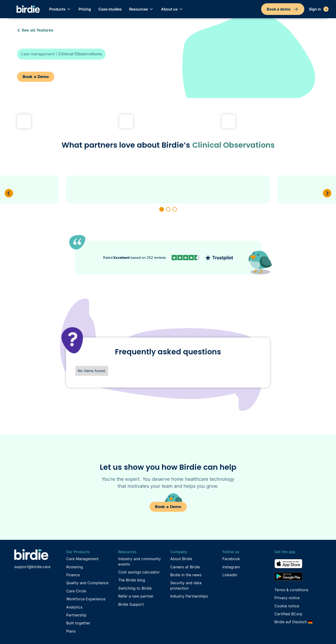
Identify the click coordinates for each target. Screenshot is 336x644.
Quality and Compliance (87, 583)
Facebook (231, 559)
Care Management (82, 559)
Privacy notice (287, 598)
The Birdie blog (132, 580)
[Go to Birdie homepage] (31, 555)
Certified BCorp (288, 614)
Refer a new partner (136, 596)
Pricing (85, 9)
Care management (38, 54)
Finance (73, 575)
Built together (78, 623)
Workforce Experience (86, 599)
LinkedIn (230, 575)
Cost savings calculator (139, 572)
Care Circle (76, 591)
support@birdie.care (32, 567)
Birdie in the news (186, 575)
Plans (71, 631)
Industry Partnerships (189, 596)
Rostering (75, 567)
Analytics (74, 607)
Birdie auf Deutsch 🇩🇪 (294, 622)
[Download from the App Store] (298, 566)
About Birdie (181, 559)
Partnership (76, 615)
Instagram (231, 567)
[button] (60, 9)
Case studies (110, 9)
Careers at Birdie (185, 567)
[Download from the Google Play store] (298, 576)
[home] (28, 9)
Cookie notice (287, 606)
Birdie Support (131, 604)
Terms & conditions (291, 590)
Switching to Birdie (135, 588)
